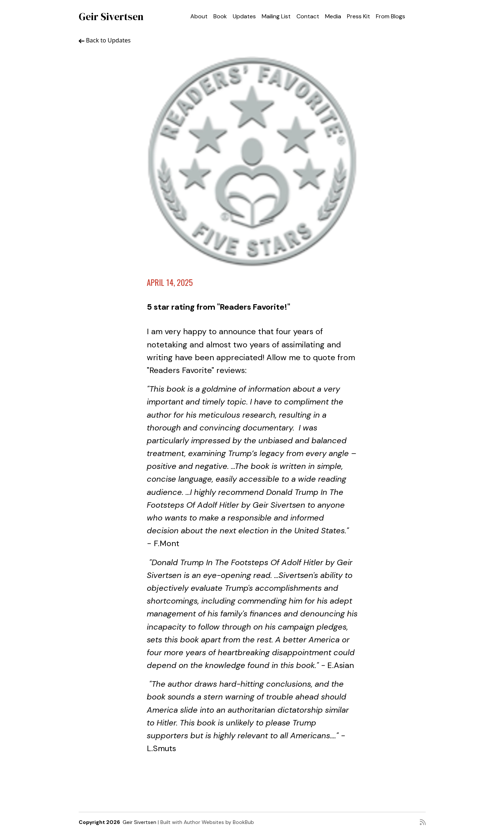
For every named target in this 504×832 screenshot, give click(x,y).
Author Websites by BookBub (219, 822)
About (199, 16)
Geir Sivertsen (111, 16)
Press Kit (359, 16)
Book (220, 16)
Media (333, 16)
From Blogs (391, 16)
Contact (308, 16)
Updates (244, 16)
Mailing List (276, 16)
